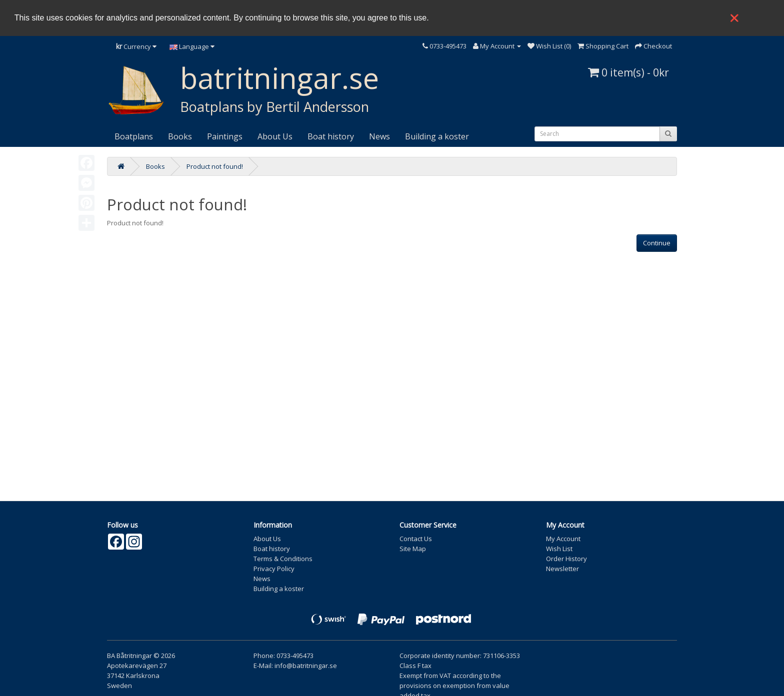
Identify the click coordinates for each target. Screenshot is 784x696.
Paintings (225, 135)
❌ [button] (734, 18)
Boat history (331, 135)
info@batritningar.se (306, 665)
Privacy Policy (274, 568)
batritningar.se (279, 77)
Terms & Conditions (283, 558)
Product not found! (215, 165)
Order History (566, 558)
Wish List (559, 548)
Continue (657, 242)
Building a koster (437, 135)
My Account (563, 538)
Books (180, 135)
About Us (275, 135)
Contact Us (416, 538)
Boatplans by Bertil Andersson (274, 106)
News (379, 135)
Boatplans (134, 135)
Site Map (413, 548)
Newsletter (562, 568)
